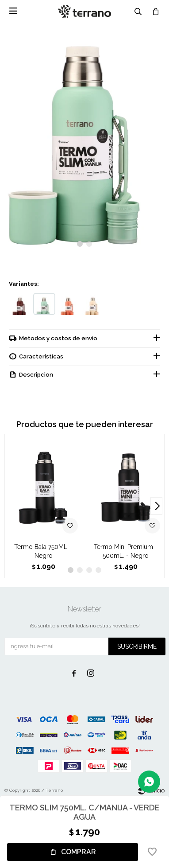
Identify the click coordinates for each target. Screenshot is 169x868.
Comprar (79, 852)
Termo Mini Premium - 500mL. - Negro (126, 551)
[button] (80, 244)
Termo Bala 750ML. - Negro (44, 551)
